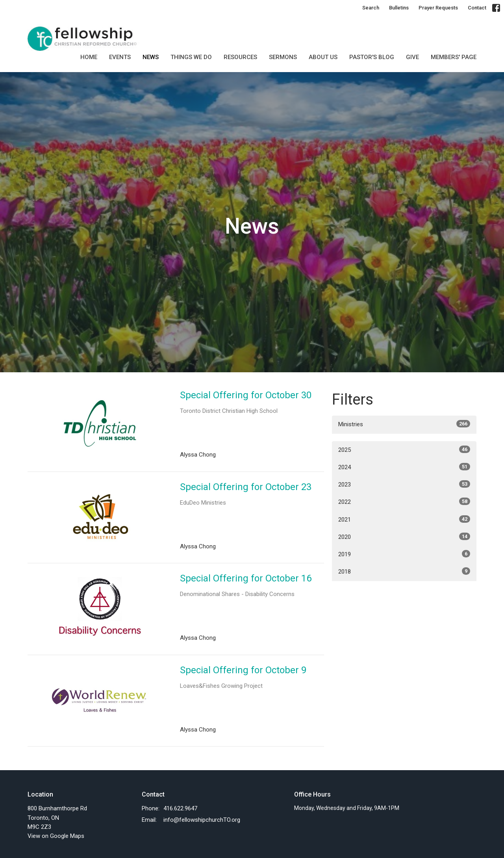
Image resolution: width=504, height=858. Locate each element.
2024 (404, 467)
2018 (404, 571)
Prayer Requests (438, 8)
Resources (240, 57)
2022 (404, 501)
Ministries (404, 424)
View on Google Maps (56, 836)
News (151, 57)
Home (89, 57)
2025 (404, 449)
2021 (404, 519)
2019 (404, 554)
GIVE (412, 57)
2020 (404, 537)
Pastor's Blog (372, 57)
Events (120, 57)
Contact (477, 8)
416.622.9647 (180, 808)
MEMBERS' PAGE (454, 57)
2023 (404, 484)
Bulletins (399, 8)
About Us (323, 57)
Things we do (191, 57)
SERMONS (283, 57)
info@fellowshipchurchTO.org (202, 820)
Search (371, 8)
